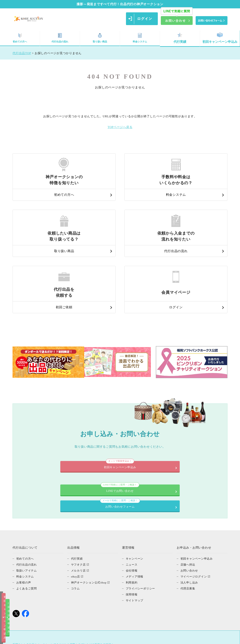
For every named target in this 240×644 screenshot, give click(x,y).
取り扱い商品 (100, 38)
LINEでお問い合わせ (69, 436)
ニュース (132, 499)
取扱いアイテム (27, 505)
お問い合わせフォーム (171, 436)
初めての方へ (20, 38)
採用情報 (132, 529)
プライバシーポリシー (141, 523)
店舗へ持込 (188, 499)
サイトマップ (135, 535)
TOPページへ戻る (120, 127)
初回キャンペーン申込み (220, 38)
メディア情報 (135, 511)
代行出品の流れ (60, 38)
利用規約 (132, 517)
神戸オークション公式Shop (90, 517)
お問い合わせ (190, 505)
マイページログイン (195, 511)
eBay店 (76, 511)
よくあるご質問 (27, 523)
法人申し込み (190, 517)
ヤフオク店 (79, 499)
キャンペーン (135, 493)
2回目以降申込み (160, 638)
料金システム (140, 38)
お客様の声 (24, 517)
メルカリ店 (79, 505)
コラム (76, 523)
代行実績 (180, 38)
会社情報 (132, 505)
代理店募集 (188, 523)
